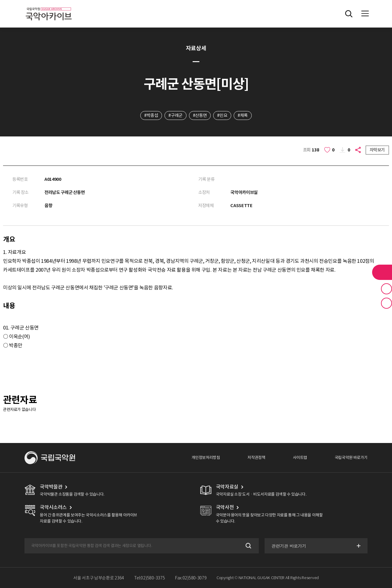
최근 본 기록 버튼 (386, 303)
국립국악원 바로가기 (351, 458)
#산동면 (200, 115)
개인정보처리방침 (206, 458)
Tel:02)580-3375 (150, 578)
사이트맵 (300, 458)
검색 (248, 546)
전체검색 (349, 14)
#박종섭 (151, 115)
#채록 (243, 115)
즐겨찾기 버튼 (386, 289)
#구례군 (175, 115)
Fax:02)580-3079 (191, 578)
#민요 (222, 115)
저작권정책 (256, 458)
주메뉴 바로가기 (0, 0)
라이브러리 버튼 (382, 272)
